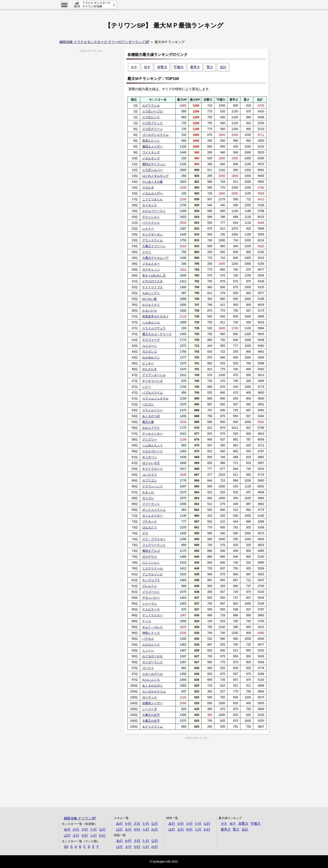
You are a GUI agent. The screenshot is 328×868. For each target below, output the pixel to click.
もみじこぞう (151, 293)
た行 (94, 829)
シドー (147, 387)
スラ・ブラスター (154, 539)
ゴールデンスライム (155, 135)
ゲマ (145, 533)
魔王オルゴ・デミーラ (157, 334)
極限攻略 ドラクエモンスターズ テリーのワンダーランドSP (104, 42)
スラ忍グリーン (152, 129)
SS (66, 847)
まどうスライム (152, 727)
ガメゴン (148, 498)
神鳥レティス (151, 633)
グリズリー (150, 439)
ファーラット (151, 504)
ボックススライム (154, 510)
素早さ (195, 67)
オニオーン (150, 457)
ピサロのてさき (152, 281)
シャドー (148, 229)
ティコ (147, 621)
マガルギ (148, 187)
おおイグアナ (151, 428)
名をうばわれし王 (154, 275)
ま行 (76, 835)
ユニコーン (150, 346)
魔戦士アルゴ (151, 551)
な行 (102, 829)
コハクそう (150, 475)
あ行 (67, 829)
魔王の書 (148, 422)
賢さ (210, 67)
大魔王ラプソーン (154, 246)
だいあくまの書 (152, 182)
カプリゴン (150, 480)
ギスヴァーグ (151, 340)
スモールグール (152, 674)
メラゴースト (151, 592)
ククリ (147, 252)
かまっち (148, 492)
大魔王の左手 (151, 715)
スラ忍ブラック (152, 123)
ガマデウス (150, 557)
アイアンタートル (154, 375)
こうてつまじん (152, 199)
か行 (76, 829)
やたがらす (150, 369)
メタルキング (151, 158)
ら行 (94, 835)
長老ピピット (151, 141)
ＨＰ (134, 67)
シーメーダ (150, 709)
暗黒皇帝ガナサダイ (155, 316)
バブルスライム (152, 393)
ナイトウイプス (152, 287)
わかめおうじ (151, 357)
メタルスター (151, 264)
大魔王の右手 (151, 721)
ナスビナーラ (151, 609)
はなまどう (150, 527)
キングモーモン (152, 234)
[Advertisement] (160, 769)
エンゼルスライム (154, 691)
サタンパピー (151, 598)
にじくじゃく (151, 562)
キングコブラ (151, 580)
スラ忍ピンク (151, 117)
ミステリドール (152, 568)
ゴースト (148, 668)
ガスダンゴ (150, 352)
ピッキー (148, 363)
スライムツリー (152, 410)
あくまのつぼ (151, 416)
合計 (223, 67)
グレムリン (150, 586)
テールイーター (152, 434)
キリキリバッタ (152, 381)
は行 (67, 835)
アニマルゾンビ (152, 574)
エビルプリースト (154, 211)
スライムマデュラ (154, 328)
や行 (85, 835)
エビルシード (151, 645)
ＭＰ (147, 67)
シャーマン (150, 603)
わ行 (102, 835)
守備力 (179, 67)
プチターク (150, 521)
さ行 (85, 829)
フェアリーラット (154, 545)
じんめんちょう (152, 445)
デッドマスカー (152, 615)
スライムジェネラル (155, 398)
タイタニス (150, 205)
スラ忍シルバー (152, 170)
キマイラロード (152, 469)
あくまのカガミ (152, 686)
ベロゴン (148, 404)
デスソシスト (151, 217)
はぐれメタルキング (155, 176)
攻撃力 (162, 67)
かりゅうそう (151, 305)
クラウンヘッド (152, 486)
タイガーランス (152, 662)
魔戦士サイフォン (154, 164)
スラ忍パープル (152, 111)
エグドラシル (151, 105)
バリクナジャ (151, 223)
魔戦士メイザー (152, 146)
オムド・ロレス (152, 627)
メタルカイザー (152, 193)
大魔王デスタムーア (155, 258)
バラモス (148, 639)
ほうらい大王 (151, 463)
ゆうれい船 (150, 299)
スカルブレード (152, 451)
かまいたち (150, 311)
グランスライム (152, 240)
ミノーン (148, 650)
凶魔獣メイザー (152, 703)
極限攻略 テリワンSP (80, 818)
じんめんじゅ (151, 322)
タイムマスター (152, 516)
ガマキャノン (151, 270)
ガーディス (150, 697)
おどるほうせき (152, 656)
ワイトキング (151, 152)
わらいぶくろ (151, 680)
